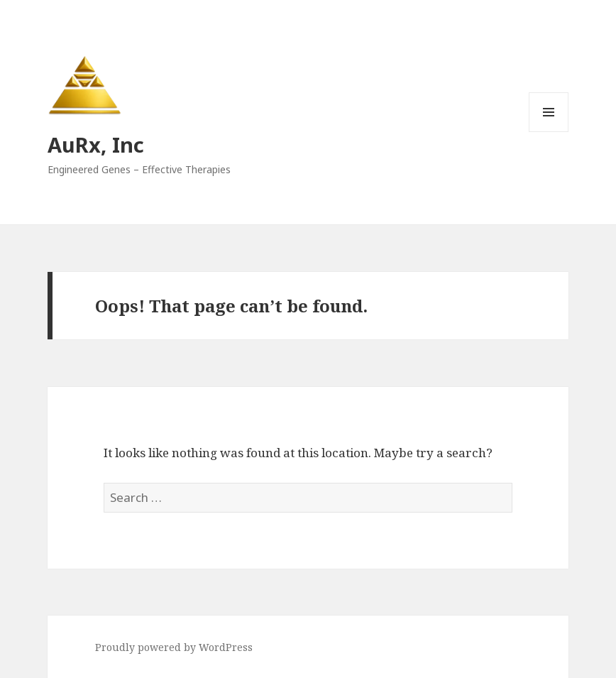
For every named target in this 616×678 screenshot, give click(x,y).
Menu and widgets (549, 132)
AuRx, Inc (96, 144)
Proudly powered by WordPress (174, 647)
